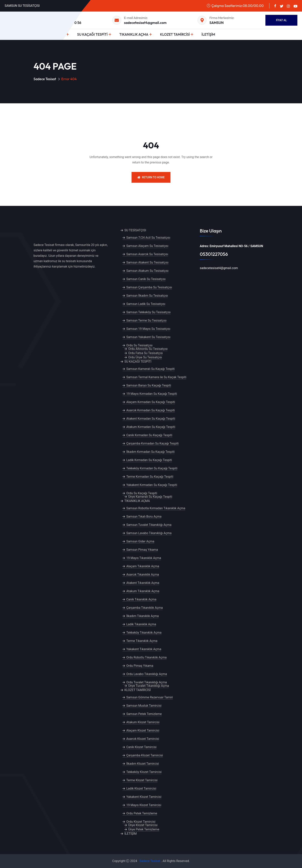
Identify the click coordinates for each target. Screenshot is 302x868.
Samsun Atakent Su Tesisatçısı (147, 262)
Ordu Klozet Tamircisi (141, 822)
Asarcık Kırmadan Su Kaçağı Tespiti (151, 410)
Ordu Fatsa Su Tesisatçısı (146, 353)
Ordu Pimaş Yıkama (140, 666)
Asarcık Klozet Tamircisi (143, 739)
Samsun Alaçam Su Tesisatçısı (147, 246)
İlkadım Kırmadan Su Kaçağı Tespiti (151, 452)
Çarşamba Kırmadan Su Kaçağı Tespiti (153, 443)
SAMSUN (216, 23)
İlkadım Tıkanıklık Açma (143, 616)
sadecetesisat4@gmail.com (145, 23)
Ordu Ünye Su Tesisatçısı (145, 357)
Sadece (144, 861)
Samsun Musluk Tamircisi (144, 706)
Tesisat (155, 861)
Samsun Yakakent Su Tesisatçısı (148, 337)
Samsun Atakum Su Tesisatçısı (147, 271)
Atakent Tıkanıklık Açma (143, 583)
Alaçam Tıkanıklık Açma (143, 566)
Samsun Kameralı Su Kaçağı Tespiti (151, 369)
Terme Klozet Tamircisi (142, 780)
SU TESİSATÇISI (135, 230)
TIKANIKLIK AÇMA (134, 34)
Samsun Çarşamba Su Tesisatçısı (149, 287)
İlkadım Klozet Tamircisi (143, 764)
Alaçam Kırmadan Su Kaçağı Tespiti (151, 402)
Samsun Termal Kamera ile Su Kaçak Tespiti (156, 377)
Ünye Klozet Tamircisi (143, 825)
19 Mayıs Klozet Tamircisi (144, 805)
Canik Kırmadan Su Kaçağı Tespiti (149, 435)
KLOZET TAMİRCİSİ (175, 34)
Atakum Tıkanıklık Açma (143, 591)
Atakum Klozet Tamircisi (143, 722)
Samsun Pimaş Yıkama (142, 550)
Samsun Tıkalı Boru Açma (144, 517)
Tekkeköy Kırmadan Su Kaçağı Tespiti (152, 468)
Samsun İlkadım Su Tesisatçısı (147, 296)
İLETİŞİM (208, 34)
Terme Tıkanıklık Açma (142, 641)
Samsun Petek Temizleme (144, 714)
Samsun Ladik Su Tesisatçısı (146, 304)
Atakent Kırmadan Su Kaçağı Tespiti (151, 419)
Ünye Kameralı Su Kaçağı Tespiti (150, 497)
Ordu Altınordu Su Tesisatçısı (148, 349)
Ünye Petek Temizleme (144, 829)
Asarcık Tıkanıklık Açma (143, 575)
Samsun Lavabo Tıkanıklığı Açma (149, 533)
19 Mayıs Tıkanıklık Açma (144, 558)
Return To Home (151, 177)
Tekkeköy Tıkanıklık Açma (144, 633)
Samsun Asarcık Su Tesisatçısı (147, 254)
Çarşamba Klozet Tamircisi (145, 755)
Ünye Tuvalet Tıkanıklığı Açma (149, 686)
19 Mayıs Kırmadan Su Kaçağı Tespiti (152, 394)
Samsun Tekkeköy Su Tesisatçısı (148, 312)
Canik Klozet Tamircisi (141, 747)
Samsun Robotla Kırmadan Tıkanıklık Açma (156, 508)
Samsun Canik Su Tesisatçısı (146, 279)
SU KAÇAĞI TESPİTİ (92, 34)
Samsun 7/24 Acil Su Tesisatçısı (148, 238)
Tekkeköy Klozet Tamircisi (144, 772)
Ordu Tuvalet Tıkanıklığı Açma (147, 682)
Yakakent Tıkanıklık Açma (144, 649)
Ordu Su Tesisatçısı (139, 345)
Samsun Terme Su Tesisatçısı (146, 320)
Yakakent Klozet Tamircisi (144, 797)
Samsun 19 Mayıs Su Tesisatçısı (148, 329)
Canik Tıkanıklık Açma (141, 599)
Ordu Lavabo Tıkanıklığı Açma (147, 674)
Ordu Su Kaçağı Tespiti (142, 493)
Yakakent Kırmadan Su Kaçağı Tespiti (152, 485)
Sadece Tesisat (45, 79)
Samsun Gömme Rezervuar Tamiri (150, 697)
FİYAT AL (281, 20)
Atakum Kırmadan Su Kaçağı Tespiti (151, 427)
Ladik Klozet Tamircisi (141, 788)
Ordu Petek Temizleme (142, 813)
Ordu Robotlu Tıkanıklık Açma (147, 657)
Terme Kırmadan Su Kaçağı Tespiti (150, 477)
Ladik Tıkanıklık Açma (141, 624)
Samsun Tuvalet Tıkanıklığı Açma (149, 525)
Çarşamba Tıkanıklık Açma (145, 608)
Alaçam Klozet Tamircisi (143, 730)
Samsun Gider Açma (140, 541)
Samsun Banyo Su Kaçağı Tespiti (149, 385)
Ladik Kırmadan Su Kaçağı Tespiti (149, 460)
